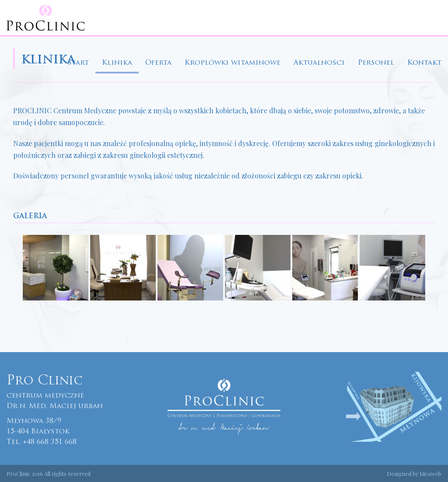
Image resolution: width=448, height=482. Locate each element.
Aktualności (319, 63)
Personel (376, 63)
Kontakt (424, 63)
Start (78, 63)
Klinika (117, 63)
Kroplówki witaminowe (233, 63)
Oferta (158, 63)
